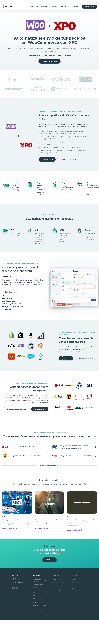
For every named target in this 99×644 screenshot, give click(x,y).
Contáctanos (87, 2)
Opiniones (75, 617)
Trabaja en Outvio (59, 607)
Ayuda (74, 620)
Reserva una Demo (40, 630)
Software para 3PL (40, 613)
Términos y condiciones (57, 620)
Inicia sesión (77, 2)
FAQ (95, 2)
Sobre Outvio (57, 604)
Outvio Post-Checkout (40, 605)
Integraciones (74, 7)
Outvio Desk (39, 609)
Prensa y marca (58, 610)
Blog (74, 604)
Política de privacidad (56, 614)
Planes (64, 7)
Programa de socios (57, 625)
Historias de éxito (39, 624)
